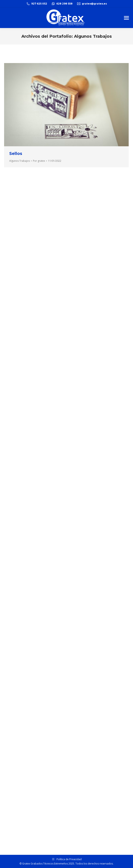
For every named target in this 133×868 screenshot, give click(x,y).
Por (39, 161)
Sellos (16, 153)
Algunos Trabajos (20, 161)
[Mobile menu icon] (126, 18)
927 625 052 (37, 4)
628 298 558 (62, 4)
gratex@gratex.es (92, 4)
